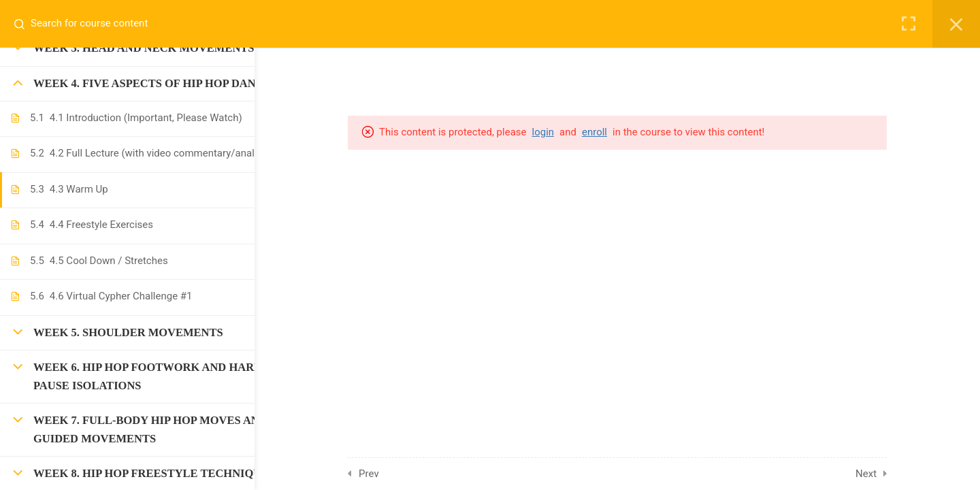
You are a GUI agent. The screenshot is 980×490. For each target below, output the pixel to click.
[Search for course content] (24, 24)
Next (900, 474)
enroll (628, 132)
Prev (404, 474)
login (577, 132)
